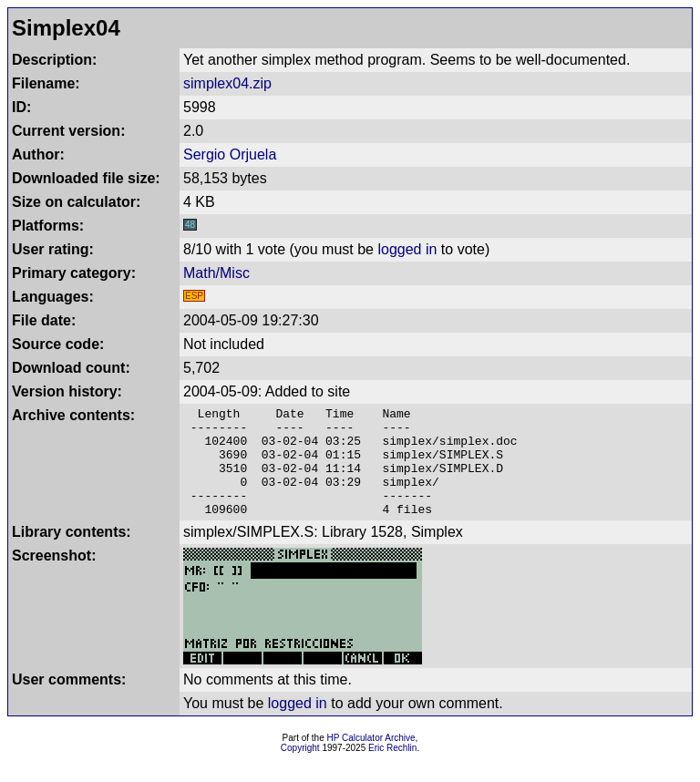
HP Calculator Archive (371, 760)
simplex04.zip (227, 83)
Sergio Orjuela (230, 154)
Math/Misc (216, 273)
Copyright (300, 770)
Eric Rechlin (392, 770)
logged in (407, 249)
